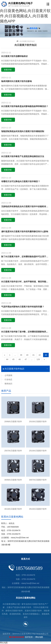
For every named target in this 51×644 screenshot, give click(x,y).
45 (13, 359)
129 (38, 359)
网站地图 (39, 637)
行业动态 (8, 379)
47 (26, 359)
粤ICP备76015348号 (17, 637)
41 (33, 355)
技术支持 (29, 637)
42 (40, 355)
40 (27, 355)
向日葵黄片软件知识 (27, 41)
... (15, 355)
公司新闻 (8, 375)
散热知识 (8, 384)
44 (7, 359)
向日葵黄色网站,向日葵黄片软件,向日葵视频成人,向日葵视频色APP (25, 16)
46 (20, 359)
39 (21, 355)
